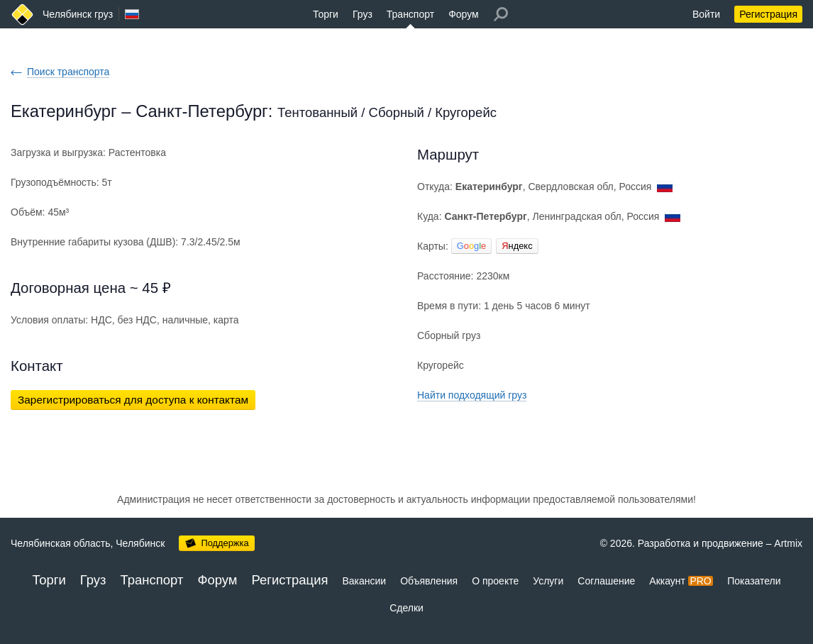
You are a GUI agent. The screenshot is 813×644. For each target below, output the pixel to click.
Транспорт (410, 14)
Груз (363, 14)
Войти (706, 14)
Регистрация (768, 14)
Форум (464, 14)
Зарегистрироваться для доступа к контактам (133, 400)
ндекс (517, 246)
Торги (326, 14)
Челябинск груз (78, 14)
